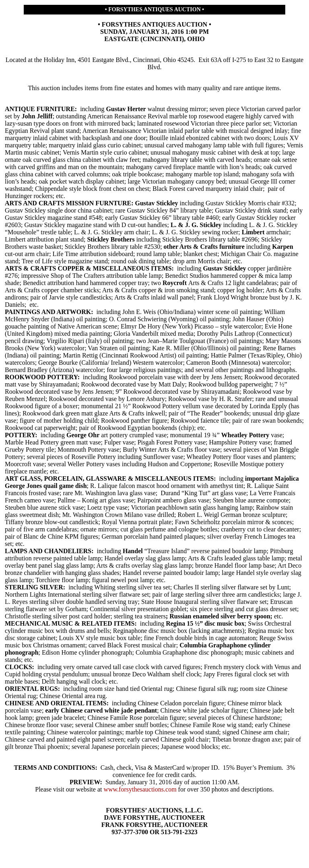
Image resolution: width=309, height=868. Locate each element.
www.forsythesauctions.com (140, 789)
